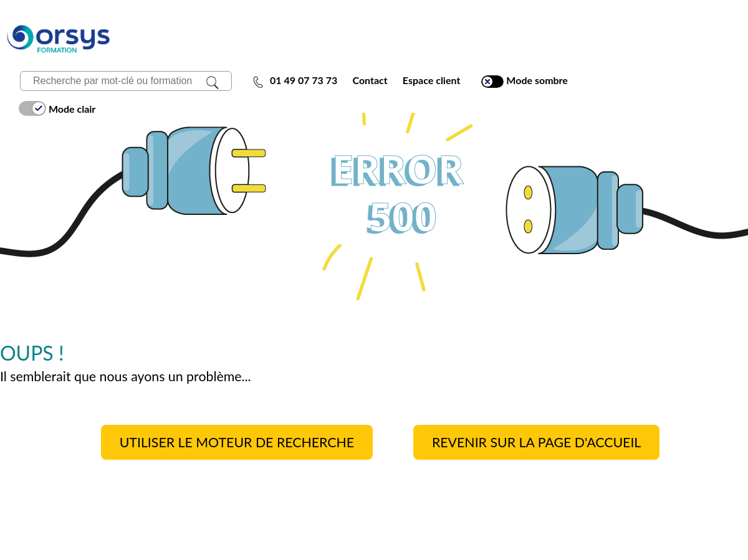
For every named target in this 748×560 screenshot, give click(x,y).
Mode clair (57, 108)
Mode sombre (524, 81)
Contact (370, 80)
